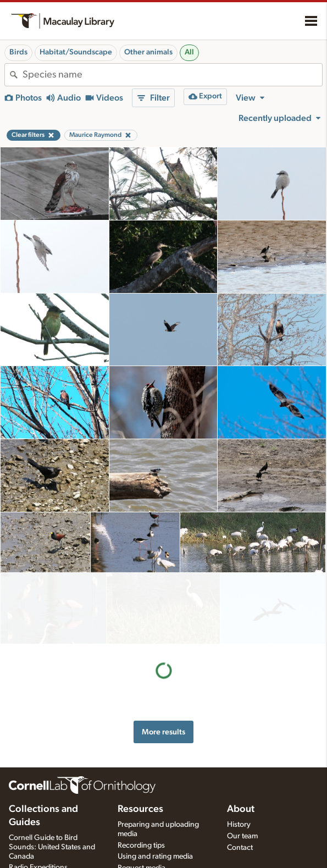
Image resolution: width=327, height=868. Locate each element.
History (239, 792)
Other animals (148, 52)
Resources (140, 776)
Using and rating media (155, 824)
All (189, 52)
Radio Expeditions (38, 835)
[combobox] (172, 75)
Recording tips (141, 812)
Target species (141, 847)
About (241, 776)
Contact (240, 815)
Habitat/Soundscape (76, 52)
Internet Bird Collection (46, 847)
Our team (242, 803)
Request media (142, 836)
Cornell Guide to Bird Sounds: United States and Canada (52, 814)
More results (163, 660)
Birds (18, 52)
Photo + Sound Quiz (151, 859)
